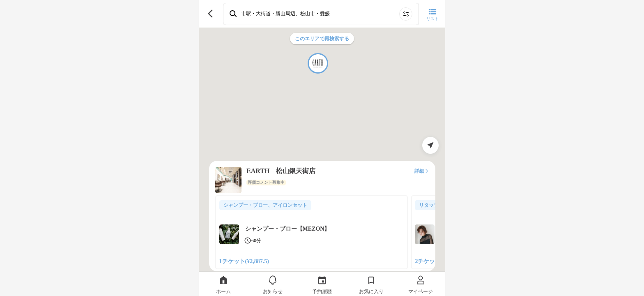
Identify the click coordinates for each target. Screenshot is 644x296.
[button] (318, 63)
